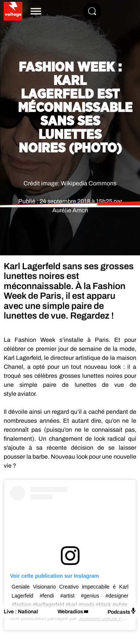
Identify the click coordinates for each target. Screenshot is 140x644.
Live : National (21, 612)
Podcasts (122, 611)
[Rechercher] (92, 11)
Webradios (70, 612)
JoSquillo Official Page (105, 618)
